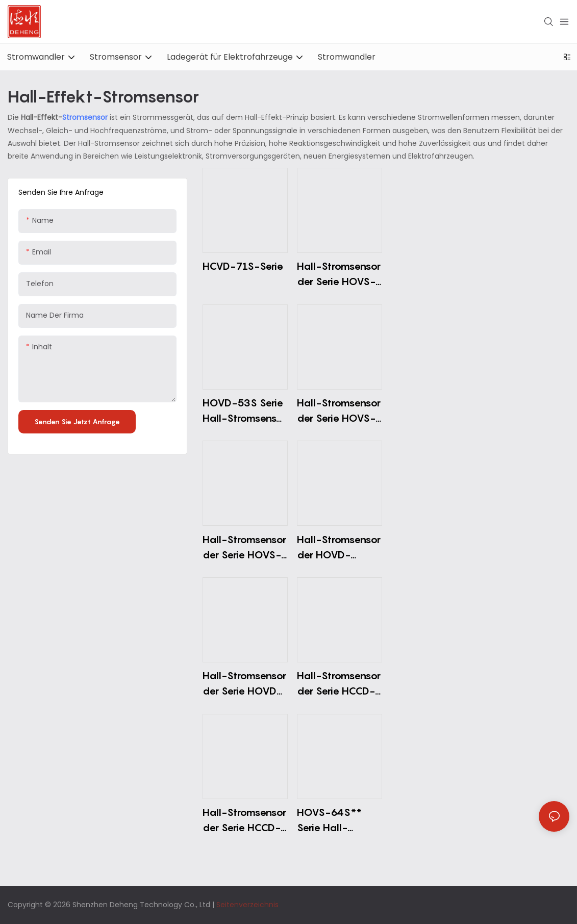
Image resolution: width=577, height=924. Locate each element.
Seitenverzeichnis (247, 905)
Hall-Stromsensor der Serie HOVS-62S (339, 275)
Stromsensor (86, 117)
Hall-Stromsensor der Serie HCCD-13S (339, 684)
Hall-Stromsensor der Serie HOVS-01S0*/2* (244, 548)
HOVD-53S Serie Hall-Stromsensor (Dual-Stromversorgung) (244, 411)
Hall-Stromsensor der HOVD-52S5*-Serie (339, 548)
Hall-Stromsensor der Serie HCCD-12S (244, 821)
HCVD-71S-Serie (243, 266)
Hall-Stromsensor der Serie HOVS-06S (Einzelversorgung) (339, 411)
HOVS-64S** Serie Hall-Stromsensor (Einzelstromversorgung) (338, 821)
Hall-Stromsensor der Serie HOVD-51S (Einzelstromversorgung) (244, 684)
